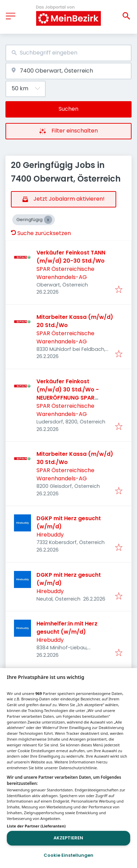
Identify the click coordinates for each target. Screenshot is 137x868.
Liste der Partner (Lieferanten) (36, 826)
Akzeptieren (68, 838)
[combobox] (68, 53)
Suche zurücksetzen (41, 233)
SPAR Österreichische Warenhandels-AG (65, 273)
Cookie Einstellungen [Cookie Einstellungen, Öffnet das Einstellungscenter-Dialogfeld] (68, 855)
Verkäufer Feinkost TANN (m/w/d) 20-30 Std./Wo (71, 257)
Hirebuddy (50, 535)
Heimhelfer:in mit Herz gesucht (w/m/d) (67, 628)
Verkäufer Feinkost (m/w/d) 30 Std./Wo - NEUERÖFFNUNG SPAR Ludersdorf (68, 394)
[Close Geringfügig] (48, 220)
